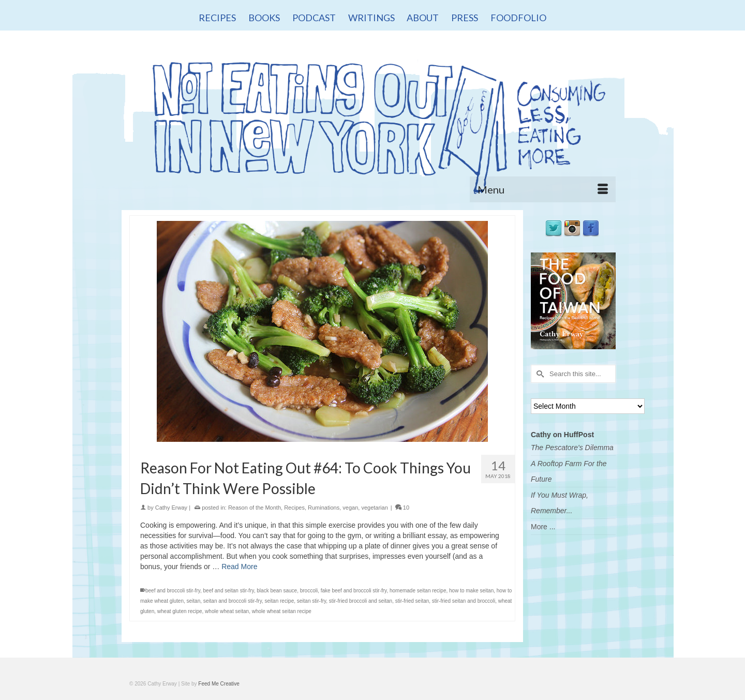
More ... (543, 527)
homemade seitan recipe (418, 591)
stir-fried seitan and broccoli (464, 601)
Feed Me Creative (219, 684)
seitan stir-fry (312, 601)
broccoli (309, 591)
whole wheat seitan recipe (282, 611)
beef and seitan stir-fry (229, 591)
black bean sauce (277, 591)
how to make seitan (471, 591)
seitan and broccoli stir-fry (233, 601)
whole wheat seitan (227, 611)
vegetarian (374, 508)
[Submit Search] (539, 374)
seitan (194, 601)
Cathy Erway (171, 508)
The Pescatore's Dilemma (572, 448)
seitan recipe (280, 601)
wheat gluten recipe (180, 611)
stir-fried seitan (412, 601)
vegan (350, 508)
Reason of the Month (255, 508)
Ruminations (324, 508)
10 (402, 508)
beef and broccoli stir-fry (173, 591)
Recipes (294, 508)
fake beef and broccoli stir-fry (354, 591)
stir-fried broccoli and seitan (361, 601)
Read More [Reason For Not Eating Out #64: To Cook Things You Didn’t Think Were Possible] (239, 567)
